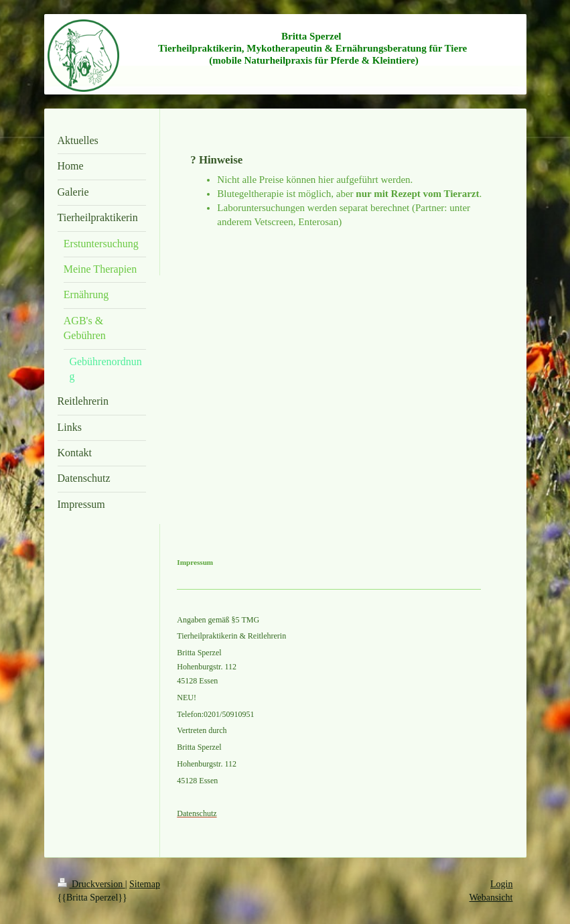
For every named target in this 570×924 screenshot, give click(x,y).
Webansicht (491, 898)
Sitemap (145, 884)
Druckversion (91, 884)
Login (501, 884)
